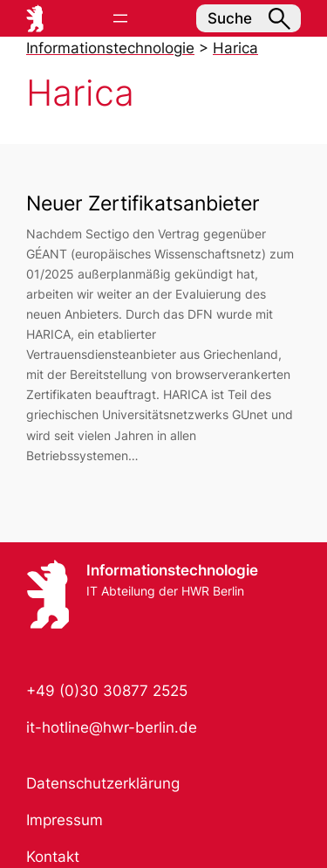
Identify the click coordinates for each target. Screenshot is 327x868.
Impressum (65, 820)
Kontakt (53, 857)
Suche (249, 19)
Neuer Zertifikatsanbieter (143, 203)
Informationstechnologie (172, 570)
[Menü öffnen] (120, 18)
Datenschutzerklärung (103, 783)
